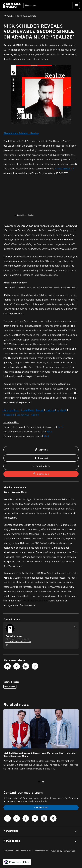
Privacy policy (56, 851)
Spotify (35, 415)
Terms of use (69, 851)
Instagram (9, 415)
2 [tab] (43, 782)
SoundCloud (23, 415)
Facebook (62, 410)
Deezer (40, 410)
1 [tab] (39, 782)
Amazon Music (11, 410)
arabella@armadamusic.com (18, 642)
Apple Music (28, 410)
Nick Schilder (10, 687)
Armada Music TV (64, 169)
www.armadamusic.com (34, 601)
